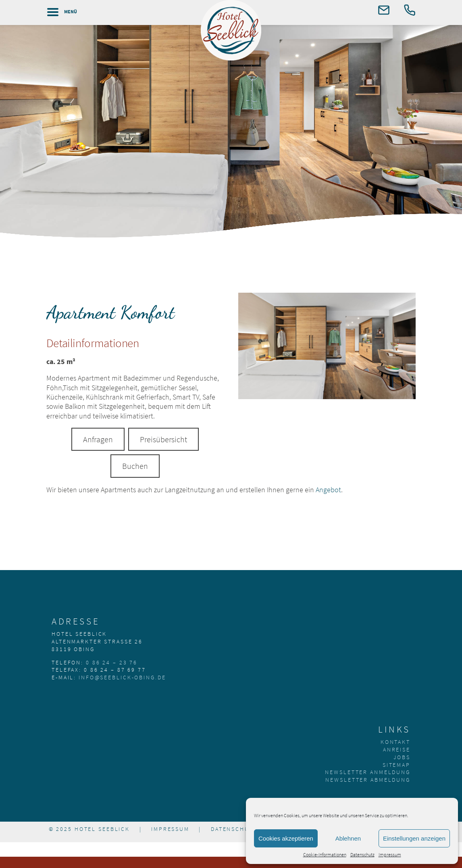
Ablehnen (348, 838)
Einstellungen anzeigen (414, 838)
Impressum (390, 854)
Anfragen (98, 439)
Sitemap (396, 765)
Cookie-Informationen (325, 854)
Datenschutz (362, 854)
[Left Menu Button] (59, 12)
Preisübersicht (163, 439)
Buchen (135, 466)
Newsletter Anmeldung (368, 772)
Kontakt (395, 742)
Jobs (402, 757)
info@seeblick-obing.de (122, 677)
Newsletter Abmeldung (368, 780)
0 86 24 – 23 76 (112, 662)
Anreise (397, 749)
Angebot (328, 490)
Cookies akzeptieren (286, 838)
